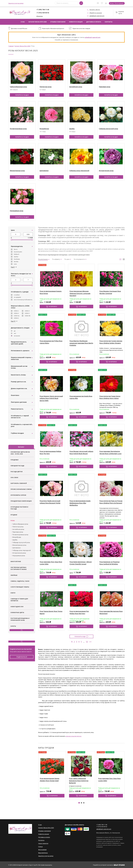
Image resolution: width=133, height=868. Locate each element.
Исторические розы (106, 170)
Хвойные (14, 575)
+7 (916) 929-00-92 (43, 13)
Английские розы (76, 86)
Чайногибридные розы (18, 86)
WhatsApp (40, 16)
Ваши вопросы (43, 852)
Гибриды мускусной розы (108, 128)
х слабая (17, 295)
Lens (15, 264)
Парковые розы (105, 86)
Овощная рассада (17, 466)
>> (90, 641)
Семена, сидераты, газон (20, 581)
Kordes (16, 261)
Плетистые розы (46, 86)
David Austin (18, 252)
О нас (23, 22)
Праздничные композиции (21, 501)
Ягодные (14, 515)
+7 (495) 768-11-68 (43, 10)
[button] (79, 802)
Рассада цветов (17, 471)
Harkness (17, 259)
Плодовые (15, 460)
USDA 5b (28, 315)
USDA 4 (16, 313)
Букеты (13, 626)
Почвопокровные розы (18, 128)
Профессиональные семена (21, 489)
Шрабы (72, 128)
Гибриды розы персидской (79, 170)
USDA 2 (16, 311)
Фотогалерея (42, 849)
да (15, 331)
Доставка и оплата (94, 22)
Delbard (16, 254)
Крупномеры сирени (18, 495)
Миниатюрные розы (17, 170)
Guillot (16, 257)
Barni (16, 249)
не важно (17, 336)
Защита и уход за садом (16, 3)
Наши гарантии (43, 843)
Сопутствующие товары (20, 587)
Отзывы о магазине (58, 22)
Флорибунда (44, 128)
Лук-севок (14, 477)
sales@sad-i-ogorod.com (97, 16)
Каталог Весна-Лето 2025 (38, 22)
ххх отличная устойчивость (23, 300)
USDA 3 (27, 311)
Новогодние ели (17, 606)
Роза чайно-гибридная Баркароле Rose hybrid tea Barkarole (79, 780)
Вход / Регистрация (117, 3)
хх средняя (17, 297)
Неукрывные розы (17, 210)
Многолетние (16, 561)
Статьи (40, 846)
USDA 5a (17, 315)
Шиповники (44, 170)
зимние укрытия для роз (74, 736)
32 (87, 641)
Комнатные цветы (17, 612)
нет (15, 333)
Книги (13, 593)
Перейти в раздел (22, 95)
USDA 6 (16, 318)
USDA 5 (27, 313)
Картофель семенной (19, 483)
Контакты (109, 22)
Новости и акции (76, 22)
